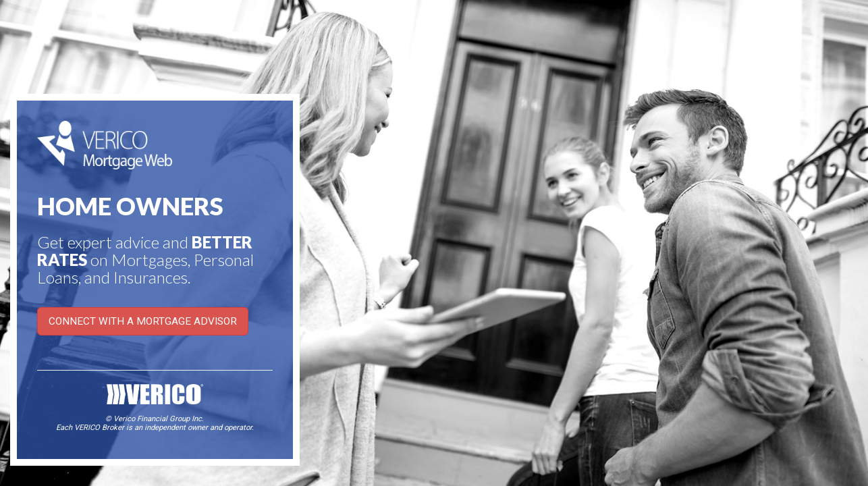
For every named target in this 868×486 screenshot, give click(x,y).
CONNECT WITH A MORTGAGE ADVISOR (143, 321)
